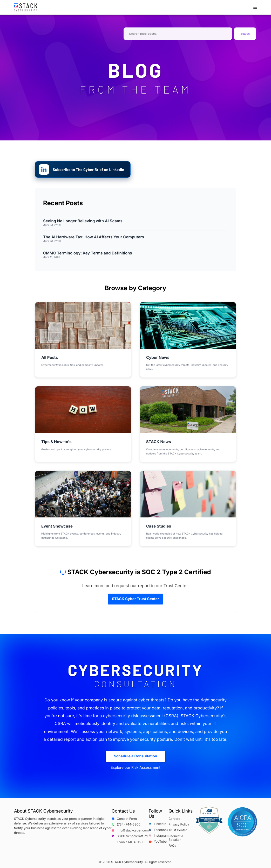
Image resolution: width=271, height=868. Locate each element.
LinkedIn (158, 824)
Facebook (159, 830)
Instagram (159, 836)
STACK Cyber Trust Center (135, 599)
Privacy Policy (179, 824)
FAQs (172, 846)
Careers (174, 819)
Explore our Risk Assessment (135, 768)
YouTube (158, 842)
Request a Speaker (176, 838)
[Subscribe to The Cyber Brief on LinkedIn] (83, 169)
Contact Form (124, 819)
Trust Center (178, 830)
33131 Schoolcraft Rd (130, 836)
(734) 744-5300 (126, 824)
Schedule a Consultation (136, 756)
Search (245, 34)
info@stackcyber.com (130, 830)
